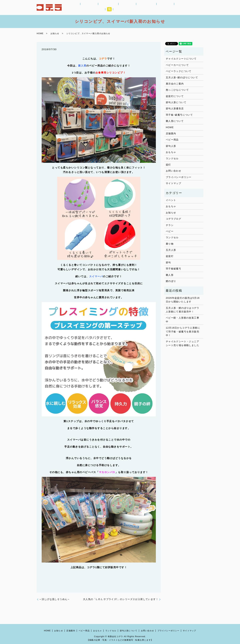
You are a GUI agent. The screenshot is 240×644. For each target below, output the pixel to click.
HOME (78, 7)
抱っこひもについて (177, 90)
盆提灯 (170, 256)
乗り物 (170, 244)
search (199, 7)
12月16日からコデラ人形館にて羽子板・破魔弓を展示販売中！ (183, 331)
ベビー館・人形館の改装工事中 (182, 320)
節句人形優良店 (175, 108)
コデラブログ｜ (173, 7)
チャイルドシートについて (181, 59)
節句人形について (176, 102)
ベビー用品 (104, 7)
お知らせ (90, 7)
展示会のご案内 (175, 84)
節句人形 (147, 7)
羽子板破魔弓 (173, 269)
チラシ (170, 225)
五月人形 (171, 250)
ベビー (170, 231)
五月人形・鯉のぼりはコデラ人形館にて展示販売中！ (182, 310)
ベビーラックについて (179, 71)
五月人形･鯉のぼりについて (182, 77)
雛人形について (175, 121)
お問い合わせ (173, 171)
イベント (171, 200)
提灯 (168, 165)
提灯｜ (159, 7)
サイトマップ (173, 183)
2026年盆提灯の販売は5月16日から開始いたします (183, 300)
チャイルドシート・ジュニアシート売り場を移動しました (182, 343)
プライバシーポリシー (179, 177)
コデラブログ (173, 219)
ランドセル (133, 7)
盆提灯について (175, 96)
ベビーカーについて (177, 65)
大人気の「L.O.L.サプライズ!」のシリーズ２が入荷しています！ (121, 599)
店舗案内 (189, 7)
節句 (168, 262)
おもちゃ (119, 7)
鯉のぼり (171, 281)
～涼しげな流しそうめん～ (55, 599)
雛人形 (170, 275)
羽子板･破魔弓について (179, 115)
